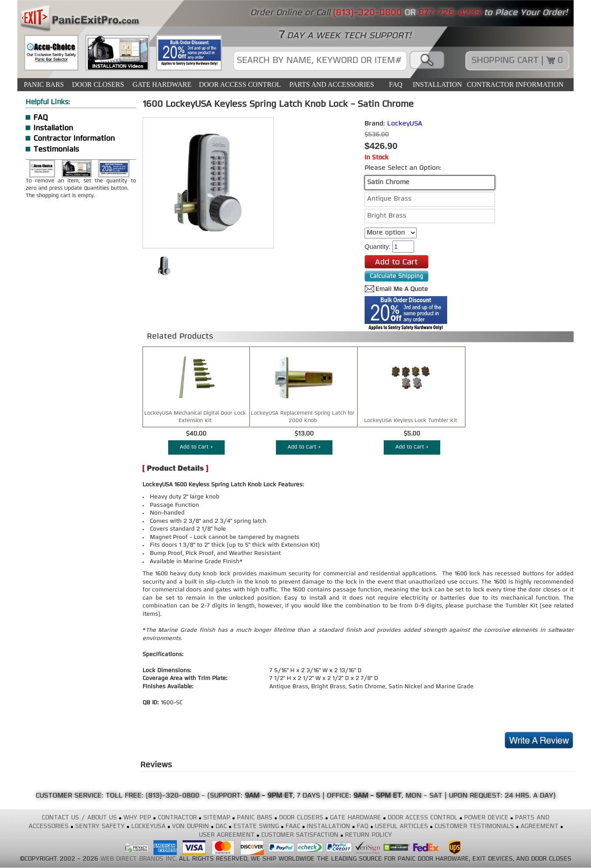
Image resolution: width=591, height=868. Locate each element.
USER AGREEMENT (227, 835)
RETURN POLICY (369, 835)
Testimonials (56, 150)
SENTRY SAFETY (100, 827)
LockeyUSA (405, 124)
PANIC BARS (44, 84)
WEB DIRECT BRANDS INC (138, 859)
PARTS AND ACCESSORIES (332, 84)
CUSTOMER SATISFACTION (300, 835)
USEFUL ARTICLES (402, 827)
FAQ (396, 84)
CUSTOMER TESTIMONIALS (474, 827)
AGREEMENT (540, 827)
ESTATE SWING (256, 827)
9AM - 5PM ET (377, 796)
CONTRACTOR (177, 818)
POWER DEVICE (486, 818)
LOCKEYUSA (148, 827)
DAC (221, 827)
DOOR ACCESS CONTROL (240, 84)
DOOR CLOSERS (98, 84)
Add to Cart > (196, 447)
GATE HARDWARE (162, 84)
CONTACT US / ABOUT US (79, 818)
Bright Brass (387, 216)
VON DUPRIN (191, 827)
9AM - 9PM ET (269, 796)
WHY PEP (137, 818)
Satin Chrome (388, 183)
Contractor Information (74, 139)
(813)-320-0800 (173, 796)
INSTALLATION (437, 84)
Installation (53, 128)
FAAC (293, 827)
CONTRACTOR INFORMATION (515, 84)
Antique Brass (389, 199)
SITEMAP (217, 818)
